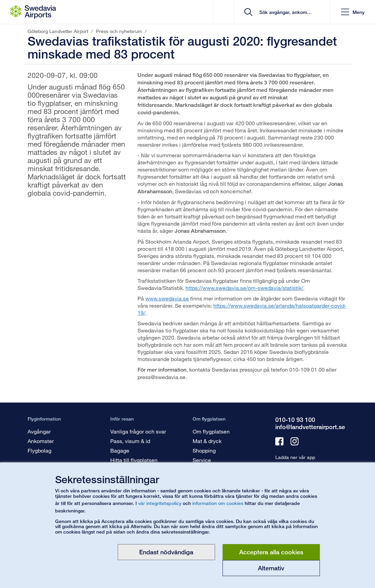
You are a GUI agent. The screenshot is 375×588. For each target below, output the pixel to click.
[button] (353, 12)
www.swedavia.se (167, 298)
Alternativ (271, 568)
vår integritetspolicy (160, 503)
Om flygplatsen (211, 431)
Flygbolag (39, 450)
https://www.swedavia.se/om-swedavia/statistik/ (244, 288)
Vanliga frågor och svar (138, 431)
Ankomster (41, 441)
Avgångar (39, 431)
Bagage (120, 450)
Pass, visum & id (130, 441)
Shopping (204, 450)
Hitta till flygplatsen (134, 460)
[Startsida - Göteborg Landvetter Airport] (33, 12)
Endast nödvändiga (166, 552)
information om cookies (218, 503)
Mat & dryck (207, 441)
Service (202, 460)
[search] (285, 12)
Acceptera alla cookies (271, 552)
